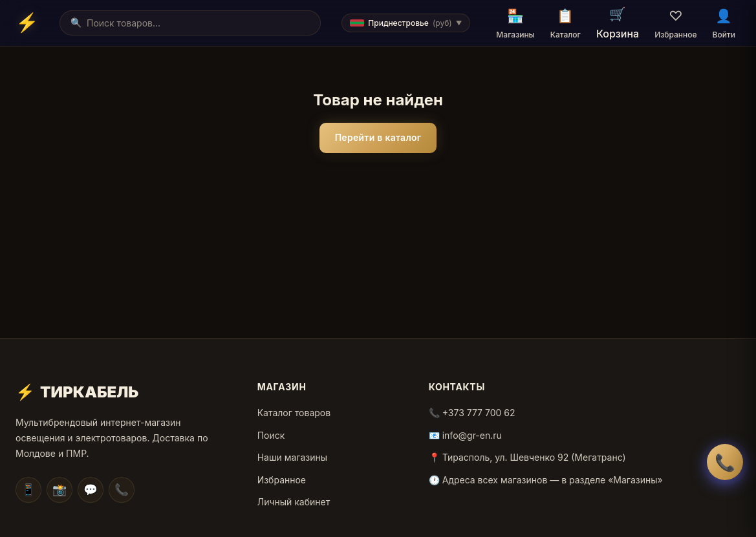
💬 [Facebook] (91, 490)
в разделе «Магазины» (612, 480)
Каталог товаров (294, 413)
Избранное (282, 480)
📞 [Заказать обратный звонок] (725, 462)
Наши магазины (292, 457)
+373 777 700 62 (479, 413)
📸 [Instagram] (59, 490)
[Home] (27, 23)
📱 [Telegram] (28, 490)
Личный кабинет (294, 502)
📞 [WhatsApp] (122, 490)
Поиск (271, 435)
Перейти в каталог (378, 137)
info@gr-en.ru (472, 435)
